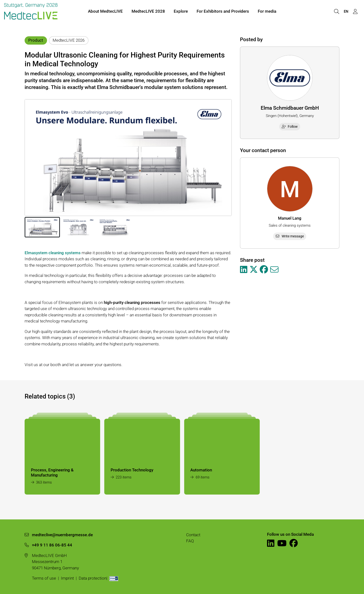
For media (267, 12)
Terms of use (44, 578)
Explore (181, 12)
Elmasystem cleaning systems (53, 253)
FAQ (190, 541)
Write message (290, 236)
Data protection (93, 578)
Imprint (67, 578)
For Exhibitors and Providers (223, 12)
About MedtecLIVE (105, 12)
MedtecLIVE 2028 (148, 12)
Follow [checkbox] (290, 127)
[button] (42, 227)
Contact (193, 535)
